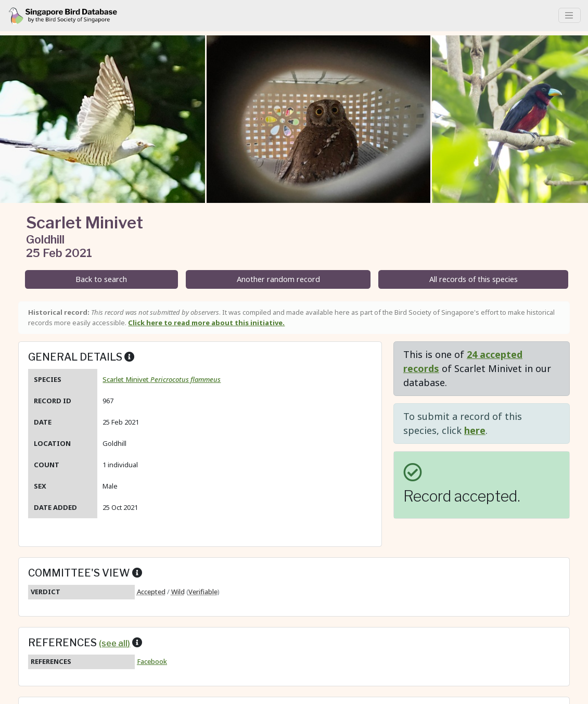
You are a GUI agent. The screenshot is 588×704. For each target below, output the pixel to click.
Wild (178, 592)
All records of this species (474, 279)
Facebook (152, 661)
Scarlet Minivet (162, 379)
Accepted (151, 592)
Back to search (101, 279)
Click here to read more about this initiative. (206, 323)
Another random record (278, 279)
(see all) (114, 643)
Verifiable (203, 592)
